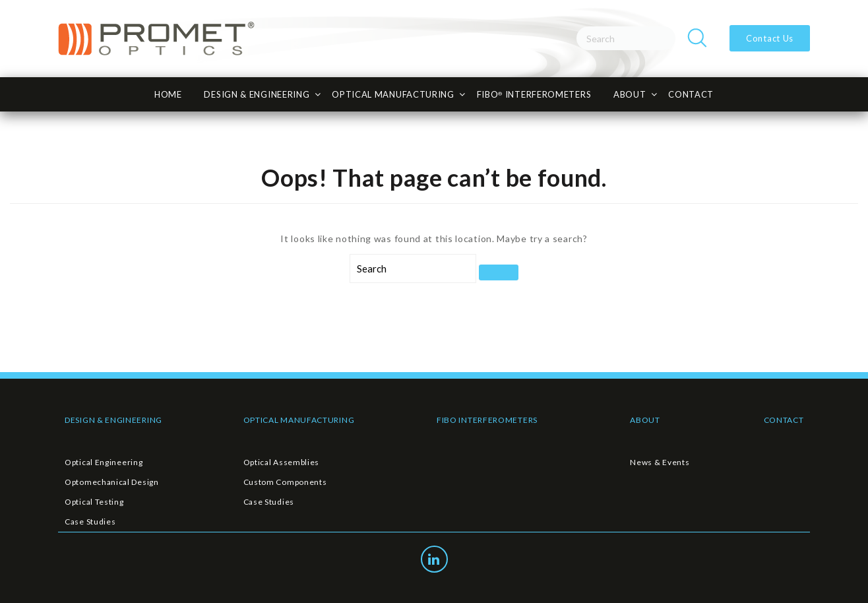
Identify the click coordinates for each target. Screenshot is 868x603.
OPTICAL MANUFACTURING (299, 420)
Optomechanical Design (112, 482)
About (630, 94)
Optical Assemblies (282, 462)
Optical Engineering (104, 462)
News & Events (660, 462)
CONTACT (691, 94)
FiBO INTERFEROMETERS (534, 94)
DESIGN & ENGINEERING (113, 420)
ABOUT (645, 420)
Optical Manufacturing (393, 94)
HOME (168, 94)
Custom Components (285, 482)
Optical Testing (94, 502)
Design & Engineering (257, 94)
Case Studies (90, 522)
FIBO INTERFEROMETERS (487, 420)
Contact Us (770, 38)
